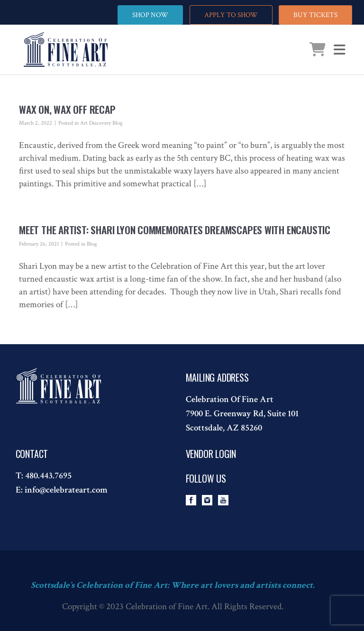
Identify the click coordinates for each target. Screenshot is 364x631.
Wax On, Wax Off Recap (67, 109)
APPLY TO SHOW (231, 15)
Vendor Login (211, 454)
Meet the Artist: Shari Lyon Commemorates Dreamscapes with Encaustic (175, 230)
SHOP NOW (150, 15)
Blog (92, 244)
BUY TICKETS (315, 15)
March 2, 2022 (36, 123)
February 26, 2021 (39, 244)
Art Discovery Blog (101, 123)
